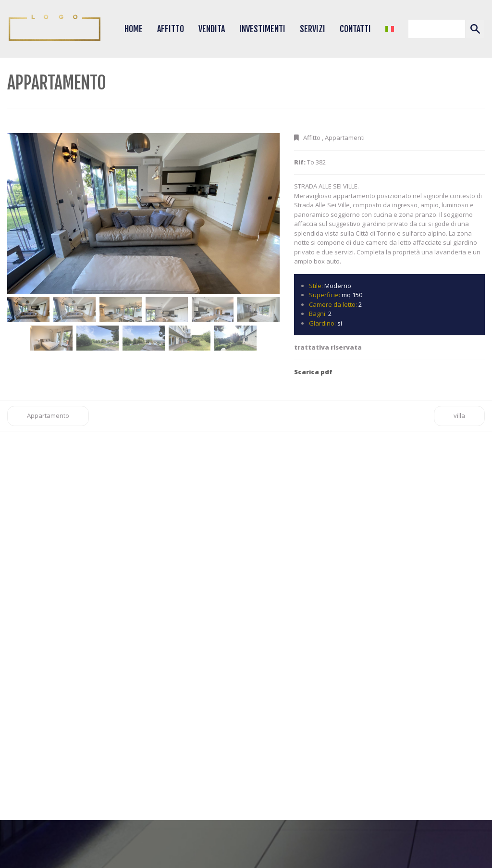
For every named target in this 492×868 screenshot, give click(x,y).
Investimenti (262, 29)
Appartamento (48, 415)
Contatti (355, 29)
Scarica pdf (313, 372)
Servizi (313, 29)
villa (459, 415)
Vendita (212, 29)
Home (134, 29)
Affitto (171, 29)
